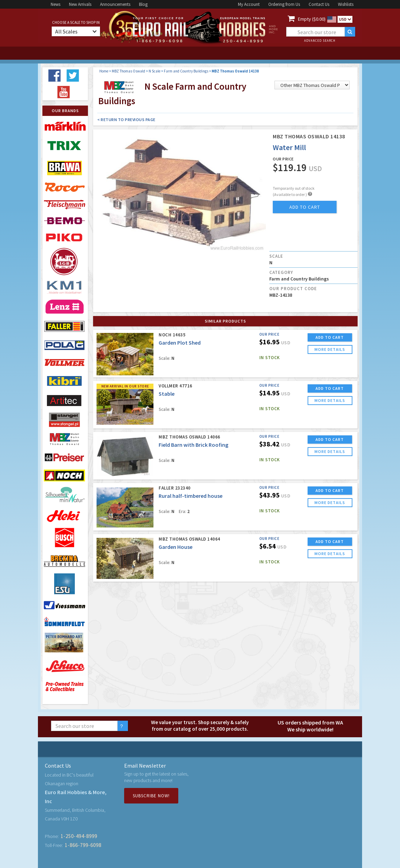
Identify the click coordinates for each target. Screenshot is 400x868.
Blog (143, 4)
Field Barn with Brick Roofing (193, 445)
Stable (167, 394)
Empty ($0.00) (312, 19)
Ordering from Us (284, 4)
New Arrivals (80, 4)
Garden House (176, 547)
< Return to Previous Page (126, 120)
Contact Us (319, 4)
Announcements (115, 4)
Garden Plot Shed (180, 343)
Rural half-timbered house (191, 496)
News (56, 4)
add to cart (305, 207)
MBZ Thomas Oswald (128, 71)
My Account (249, 4)
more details (330, 349)
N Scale (154, 71)
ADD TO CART (330, 337)
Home (104, 71)
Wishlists (346, 4)
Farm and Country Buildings (186, 71)
